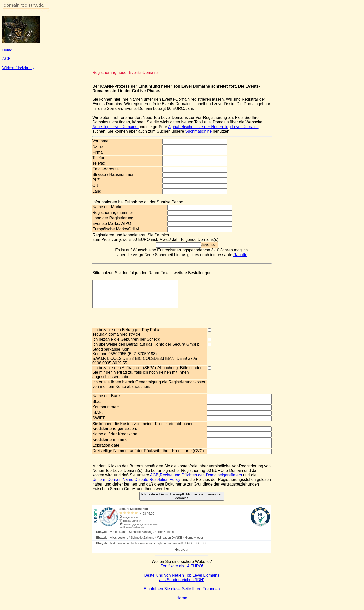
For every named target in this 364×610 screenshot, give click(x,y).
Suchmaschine (198, 131)
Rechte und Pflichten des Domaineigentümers (201, 480)
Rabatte (240, 255)
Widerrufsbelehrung (18, 68)
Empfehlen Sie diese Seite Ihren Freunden (182, 594)
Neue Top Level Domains (115, 127)
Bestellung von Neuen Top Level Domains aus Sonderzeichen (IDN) (182, 583)
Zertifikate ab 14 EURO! (182, 571)
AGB (6, 59)
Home (7, 50)
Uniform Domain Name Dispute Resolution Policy (136, 485)
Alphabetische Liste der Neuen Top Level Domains (213, 127)
